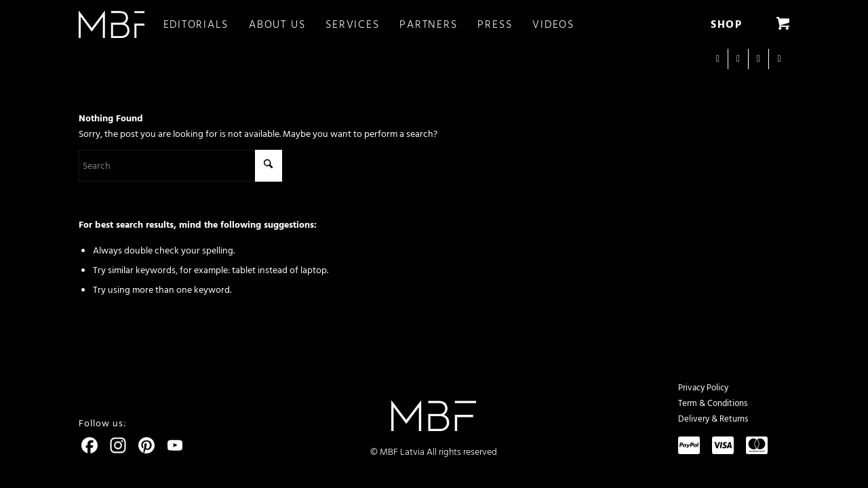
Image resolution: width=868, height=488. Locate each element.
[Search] (180, 166)
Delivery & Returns (713, 419)
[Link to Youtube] (758, 59)
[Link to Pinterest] (779, 59)
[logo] (112, 24)
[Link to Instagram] (718, 59)
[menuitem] (206, 24)
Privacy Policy (703, 388)
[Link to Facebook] (738, 59)
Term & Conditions (713, 403)
